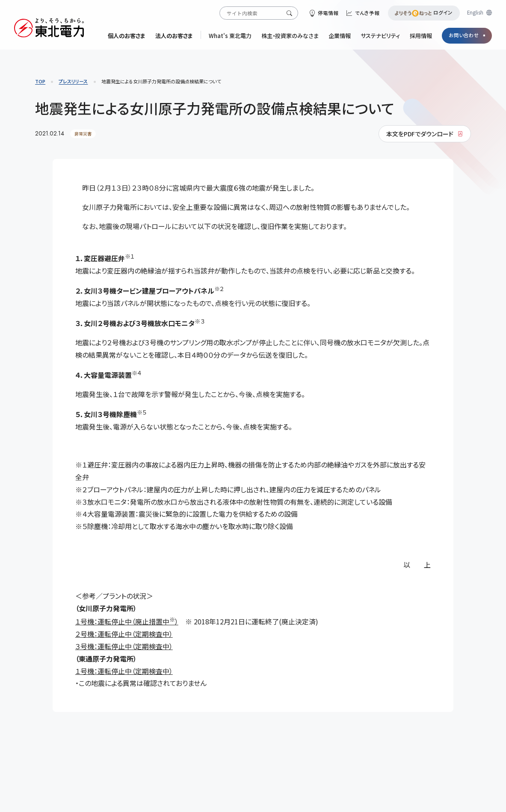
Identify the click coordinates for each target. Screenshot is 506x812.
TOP (40, 81)
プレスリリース (73, 81)
